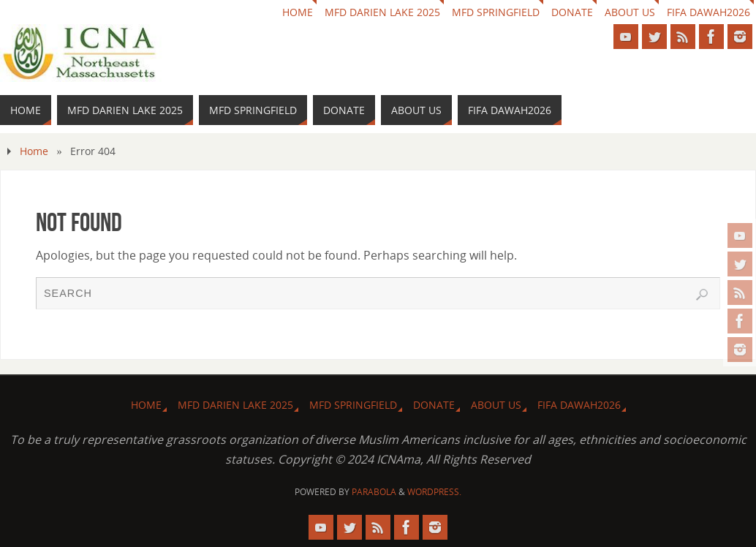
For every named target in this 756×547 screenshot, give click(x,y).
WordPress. (434, 492)
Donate (572, 12)
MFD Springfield (496, 12)
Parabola (374, 492)
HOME (298, 12)
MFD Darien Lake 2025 (382, 12)
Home (34, 151)
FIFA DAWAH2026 (708, 12)
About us (630, 12)
